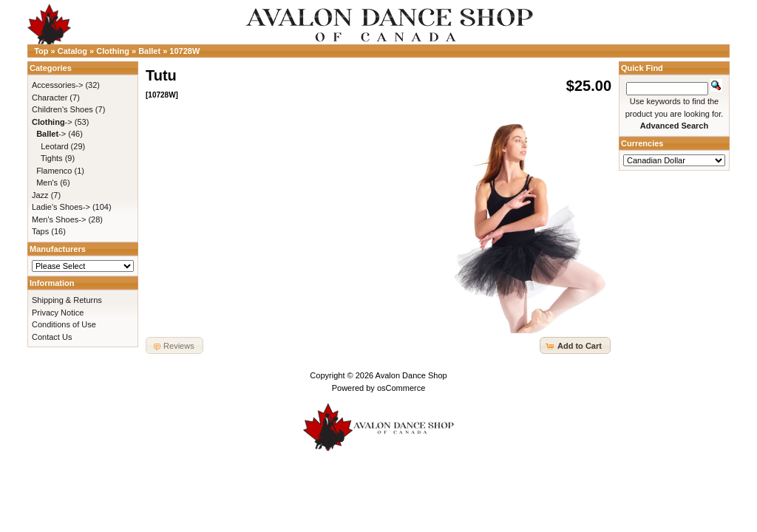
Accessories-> (57, 85)
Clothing (113, 51)
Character (50, 98)
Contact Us (52, 337)
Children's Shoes (62, 109)
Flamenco (54, 171)
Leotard (54, 146)
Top (41, 51)
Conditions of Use (64, 324)
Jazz (40, 195)
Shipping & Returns (67, 300)
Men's (47, 183)
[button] (575, 345)
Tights (52, 158)
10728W (184, 51)
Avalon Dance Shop (411, 375)
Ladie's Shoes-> (61, 207)
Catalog (72, 51)
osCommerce (401, 388)
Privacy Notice (58, 313)
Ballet (149, 51)
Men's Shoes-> (59, 219)
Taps (40, 231)
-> (52, 122)
